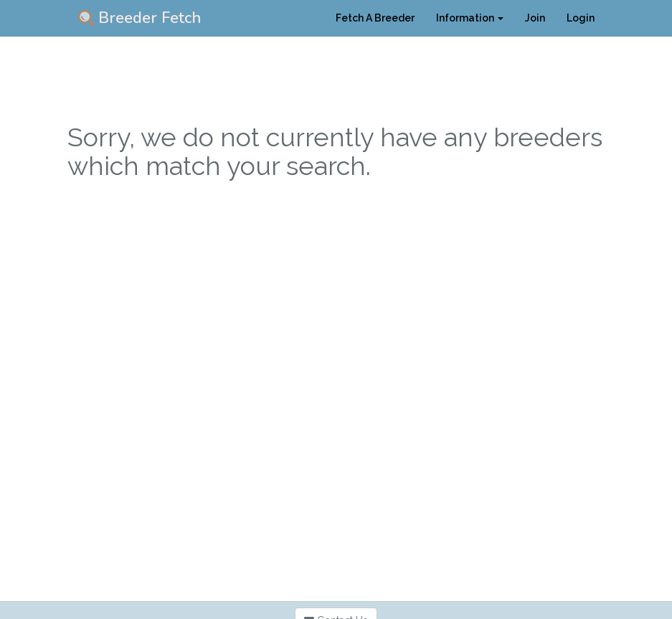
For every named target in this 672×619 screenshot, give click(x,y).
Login (581, 18)
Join (535, 18)
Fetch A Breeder (375, 18)
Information (470, 18)
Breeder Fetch (140, 18)
